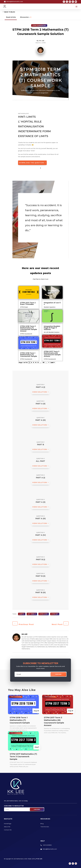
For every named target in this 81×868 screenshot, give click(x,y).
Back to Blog (10, 12)
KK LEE (42, 41)
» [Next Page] (49, 362)
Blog (42, 824)
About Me (7, 827)
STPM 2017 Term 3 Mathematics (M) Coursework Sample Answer (52, 354)
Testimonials (45, 827)
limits (22, 614)
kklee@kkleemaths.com (15, 1)
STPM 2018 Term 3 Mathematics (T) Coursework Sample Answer (29, 329)
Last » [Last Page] (53, 362)
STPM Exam (24, 307)
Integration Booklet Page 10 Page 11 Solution (52, 328)
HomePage (8, 824)
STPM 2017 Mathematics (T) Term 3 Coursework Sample (23, 757)
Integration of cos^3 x (52, 303)
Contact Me (8, 830)
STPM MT (55, 614)
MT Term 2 (32, 614)
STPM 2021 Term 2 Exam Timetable (28, 303)
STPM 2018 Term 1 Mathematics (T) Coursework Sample (29, 355)
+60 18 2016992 (47, 845)
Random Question (50, 307)
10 (43, 362)
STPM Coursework (39, 25)
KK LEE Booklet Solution (52, 332)
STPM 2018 (44, 614)
